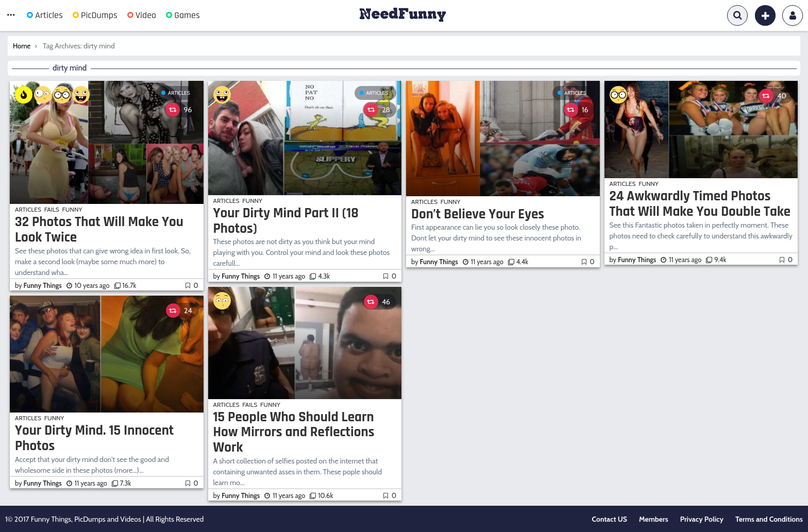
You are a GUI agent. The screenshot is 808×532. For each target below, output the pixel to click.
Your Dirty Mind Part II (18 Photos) (286, 221)
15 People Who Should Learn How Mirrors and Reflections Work (294, 432)
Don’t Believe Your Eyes (478, 214)
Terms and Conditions (769, 519)
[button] (11, 15)
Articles (45, 15)
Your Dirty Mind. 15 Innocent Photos (94, 438)
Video (142, 15)
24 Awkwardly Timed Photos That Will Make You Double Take (700, 204)
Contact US (610, 519)
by (39, 285)
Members (654, 519)
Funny (72, 209)
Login (793, 15)
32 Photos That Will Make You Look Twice (99, 230)
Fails (52, 209)
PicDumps (95, 15)
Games (183, 15)
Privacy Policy (702, 519)
